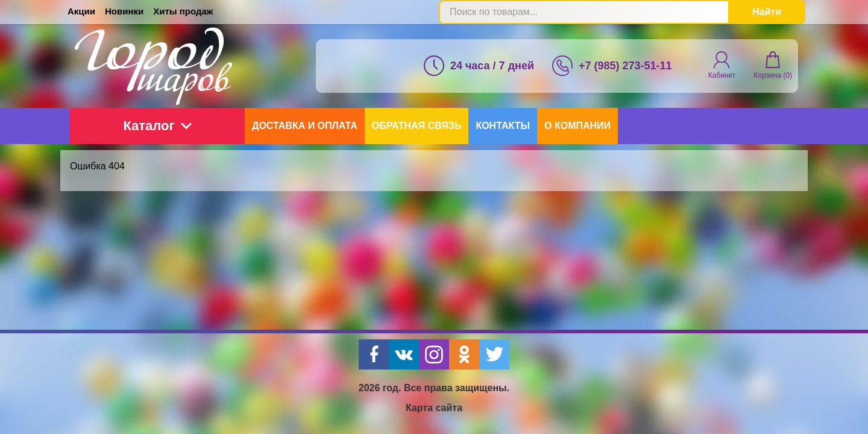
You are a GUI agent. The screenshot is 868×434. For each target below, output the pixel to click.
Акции (81, 11)
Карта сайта (434, 408)
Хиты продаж (183, 11)
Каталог (157, 126)
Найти (767, 12)
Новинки (124, 11)
